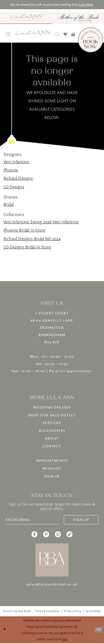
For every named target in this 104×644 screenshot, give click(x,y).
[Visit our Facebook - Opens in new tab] (35, 535)
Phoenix (11, 170)
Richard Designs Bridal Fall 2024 (32, 239)
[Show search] (57, 34)
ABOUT (52, 439)
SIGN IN (52, 476)
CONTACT (52, 446)
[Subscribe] (80, 520)
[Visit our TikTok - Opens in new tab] (69, 535)
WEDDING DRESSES (52, 408)
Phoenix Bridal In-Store (24, 230)
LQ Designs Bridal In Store (27, 247)
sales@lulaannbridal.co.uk (52, 585)
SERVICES (52, 423)
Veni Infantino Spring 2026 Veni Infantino (41, 222)
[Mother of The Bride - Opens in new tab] (78, 18)
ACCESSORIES (52, 431)
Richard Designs (18, 178)
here (65, 640)
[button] (8, 34)
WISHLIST (52, 469)
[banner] (33, 34)
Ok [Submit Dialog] (99, 630)
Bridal (9, 204)
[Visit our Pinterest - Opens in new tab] (46, 535)
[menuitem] (26, 18)
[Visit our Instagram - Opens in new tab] (58, 535)
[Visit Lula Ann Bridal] (26, 18)
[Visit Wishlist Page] (65, 34)
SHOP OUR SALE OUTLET (52, 415)
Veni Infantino (16, 162)
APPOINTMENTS (52, 461)
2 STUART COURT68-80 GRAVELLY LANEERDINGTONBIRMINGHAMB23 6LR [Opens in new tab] (52, 328)
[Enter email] (34, 520)
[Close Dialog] (5, 630)
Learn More (90, 5)
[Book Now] (91, 40)
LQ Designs (14, 187)
